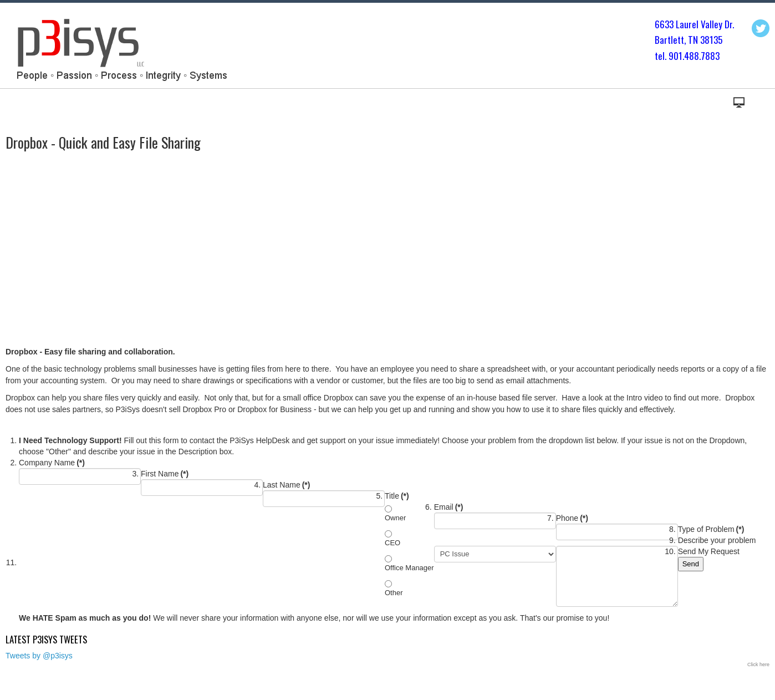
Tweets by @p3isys (39, 656)
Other (394, 593)
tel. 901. (669, 56)
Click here (758, 665)
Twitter (761, 28)
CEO (392, 543)
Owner (395, 518)
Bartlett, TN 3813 (686, 40)
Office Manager (409, 568)
